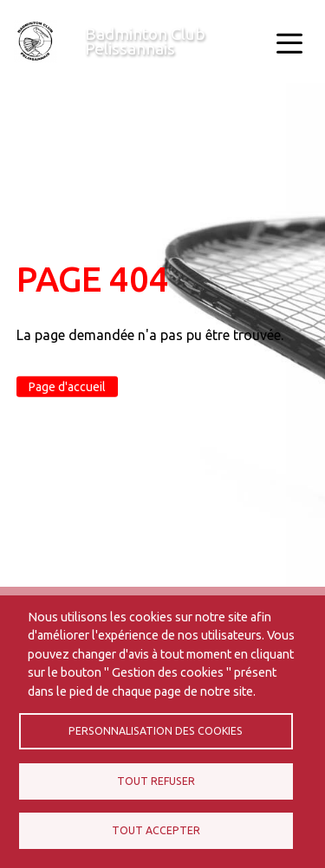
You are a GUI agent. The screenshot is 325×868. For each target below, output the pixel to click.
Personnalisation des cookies (156, 731)
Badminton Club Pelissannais (145, 41)
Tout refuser (156, 781)
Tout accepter (156, 830)
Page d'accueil (67, 387)
